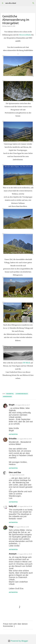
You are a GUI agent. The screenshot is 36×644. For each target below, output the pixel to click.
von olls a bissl (11, 3)
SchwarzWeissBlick (22, 394)
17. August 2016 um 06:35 (25, 554)
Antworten (13, 434)
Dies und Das (15, 472)
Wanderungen (7, 397)
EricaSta (13, 439)
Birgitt (12, 405)
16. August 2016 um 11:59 (22, 527)
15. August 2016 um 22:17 (23, 405)
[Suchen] (33, 3)
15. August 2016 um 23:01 (25, 439)
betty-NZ (13, 506)
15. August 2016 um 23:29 (17, 475)
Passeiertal (10, 394)
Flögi (11, 527)
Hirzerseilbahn (25, 35)
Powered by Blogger (18, 641)
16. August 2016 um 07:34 (25, 506)
